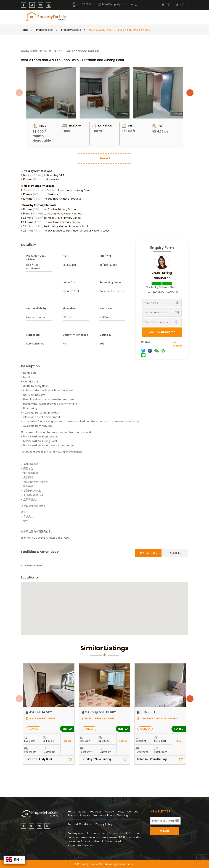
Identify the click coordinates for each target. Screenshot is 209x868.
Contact (133, 812)
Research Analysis (79, 815)
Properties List (45, 30)
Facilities (175, 553)
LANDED (89, 729)
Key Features (148, 553)
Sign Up (182, 4)
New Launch (77, 16)
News (126, 16)
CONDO (34, 729)
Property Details (71, 30)
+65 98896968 (83, 4)
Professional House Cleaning (110, 815)
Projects (110, 812)
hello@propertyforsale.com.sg (117, 4)
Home (25, 30)
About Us (139, 16)
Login (167, 4)
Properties (96, 16)
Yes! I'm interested (162, 332)
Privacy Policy (104, 824)
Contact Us (157, 16)
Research (113, 16)
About (82, 812)
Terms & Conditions (80, 824)
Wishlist (178, 344)
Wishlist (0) (178, 16)
